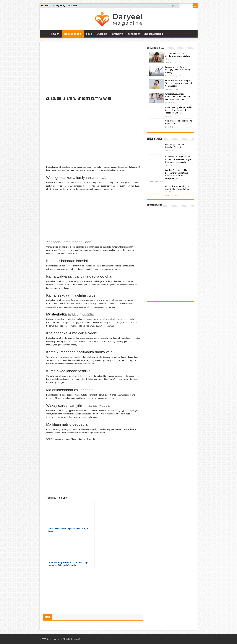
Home (45, 34)
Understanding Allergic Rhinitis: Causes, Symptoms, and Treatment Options (179, 110)
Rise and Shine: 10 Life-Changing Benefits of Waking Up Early (178, 70)
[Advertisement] (93, 70)
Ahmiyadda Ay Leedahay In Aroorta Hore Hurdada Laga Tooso (177, 189)
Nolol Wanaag (72, 34)
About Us (45, 6)
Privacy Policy (59, 6)
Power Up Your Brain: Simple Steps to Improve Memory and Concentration (179, 83)
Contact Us (73, 6)
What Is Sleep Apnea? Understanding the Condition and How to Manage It (178, 97)
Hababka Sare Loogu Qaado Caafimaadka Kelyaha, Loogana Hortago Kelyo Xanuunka (179, 159)
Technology (133, 34)
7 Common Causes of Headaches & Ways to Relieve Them (178, 56)
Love (89, 34)
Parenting (117, 34)
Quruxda (102, 34)
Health (55, 34)
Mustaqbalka (57, 314)
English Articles (153, 34)
